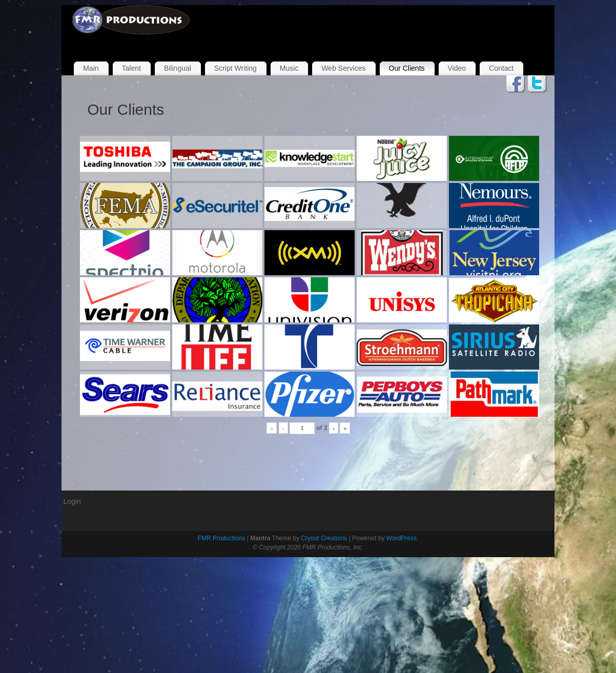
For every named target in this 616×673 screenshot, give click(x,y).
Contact (501, 68)
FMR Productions (222, 538)
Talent (131, 68)
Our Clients (407, 68)
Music (289, 68)
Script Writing (235, 68)
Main (91, 68)
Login (72, 501)
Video (457, 68)
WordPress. (402, 538)
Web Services (343, 68)
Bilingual (178, 68)
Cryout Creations (324, 538)
